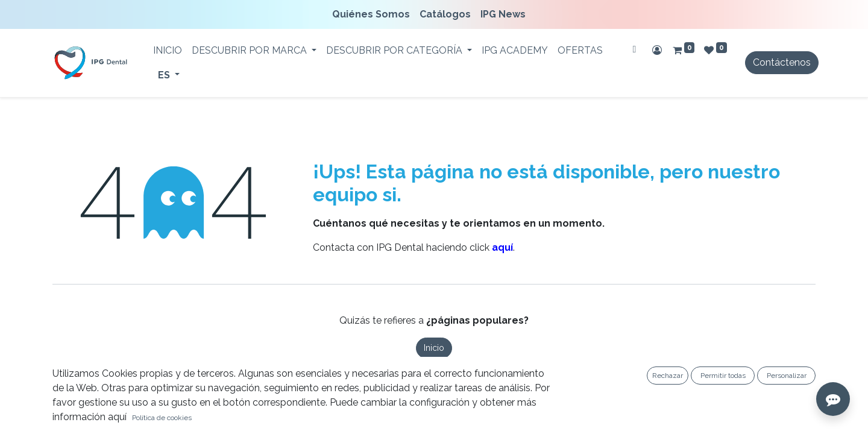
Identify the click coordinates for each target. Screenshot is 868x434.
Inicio (434, 348)
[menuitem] (373, 14)
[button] (18, 416)
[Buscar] (634, 49)
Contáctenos (782, 62)
